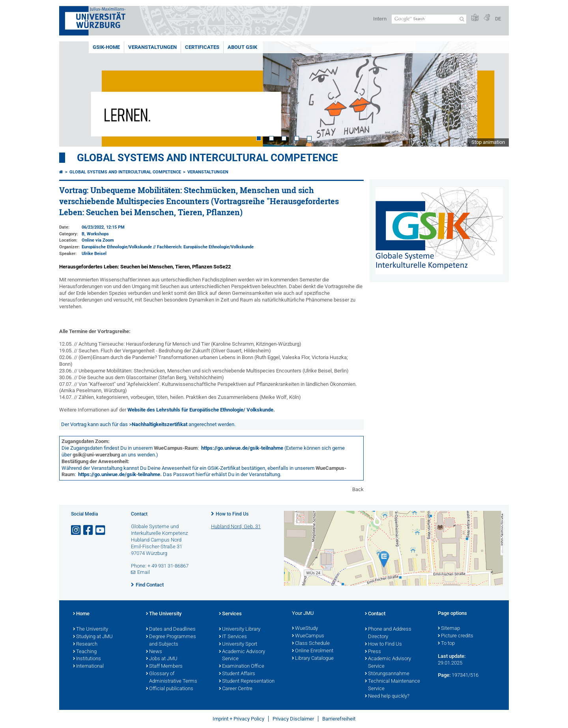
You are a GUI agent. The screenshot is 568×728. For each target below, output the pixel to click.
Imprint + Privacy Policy (238, 719)
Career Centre (236, 689)
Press (373, 652)
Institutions (87, 659)
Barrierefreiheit (339, 719)
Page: (444, 675)
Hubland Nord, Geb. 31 (236, 526)
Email (144, 572)
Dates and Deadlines (171, 629)
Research (85, 644)
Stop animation (488, 142)
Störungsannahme (387, 674)
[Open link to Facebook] (89, 530)
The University (91, 629)
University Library (240, 629)
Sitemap (449, 629)
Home (81, 614)
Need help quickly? (387, 696)
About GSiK (242, 47)
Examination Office (242, 667)
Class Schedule (311, 644)
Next (495, 94)
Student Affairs (237, 674)
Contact (375, 614)
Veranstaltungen (152, 47)
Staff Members (164, 667)
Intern (380, 19)
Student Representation (247, 681)
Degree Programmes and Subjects (171, 641)
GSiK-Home (106, 47)
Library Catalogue (313, 659)
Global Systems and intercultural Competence (125, 172)
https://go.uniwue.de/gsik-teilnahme (242, 448)
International (88, 667)
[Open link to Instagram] (77, 530)
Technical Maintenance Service (392, 685)
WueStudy (305, 629)
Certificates (202, 47)
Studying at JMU (93, 637)
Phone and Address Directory (388, 633)
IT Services (233, 637)
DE (498, 19)
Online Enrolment (313, 651)
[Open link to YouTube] (101, 530)
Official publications (170, 689)
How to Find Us (232, 514)
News (154, 652)
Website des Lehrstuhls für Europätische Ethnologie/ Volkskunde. (201, 410)
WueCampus (308, 636)
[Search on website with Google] (429, 19)
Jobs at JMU (162, 659)
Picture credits (456, 636)
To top (446, 644)
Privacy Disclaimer (293, 719)
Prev (73, 94)
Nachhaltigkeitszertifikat (160, 424)
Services (230, 614)
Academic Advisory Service (242, 656)
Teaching (85, 652)
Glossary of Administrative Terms (172, 678)
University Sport (238, 644)
